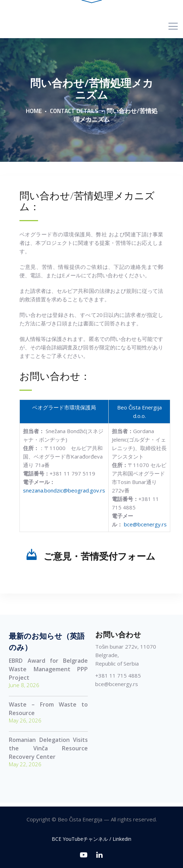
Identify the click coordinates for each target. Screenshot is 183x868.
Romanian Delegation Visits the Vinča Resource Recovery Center (48, 751)
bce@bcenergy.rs (145, 527)
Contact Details (74, 114)
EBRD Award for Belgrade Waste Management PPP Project (48, 672)
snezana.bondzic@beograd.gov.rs (64, 494)
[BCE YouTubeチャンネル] (84, 855)
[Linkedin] (100, 855)
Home (34, 114)
